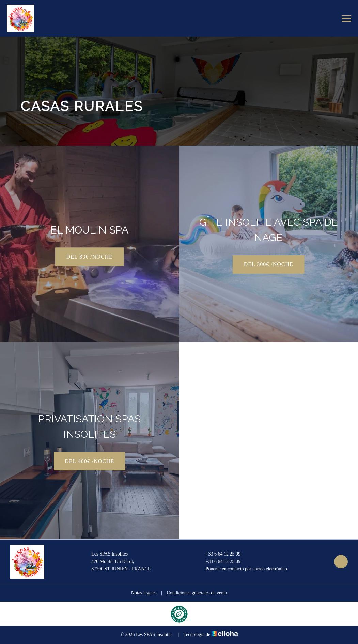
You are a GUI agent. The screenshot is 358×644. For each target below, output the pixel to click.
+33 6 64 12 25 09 (219, 554)
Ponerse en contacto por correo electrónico (243, 569)
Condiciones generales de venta (197, 593)
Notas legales (144, 593)
